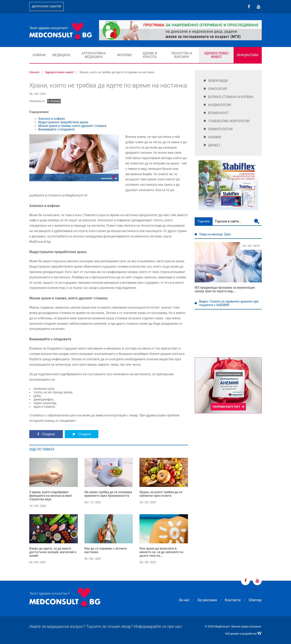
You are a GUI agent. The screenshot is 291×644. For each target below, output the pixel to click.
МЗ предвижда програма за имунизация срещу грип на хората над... (225, 289)
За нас (184, 600)
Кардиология (220, 105)
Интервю (124, 55)
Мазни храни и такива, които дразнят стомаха (72, 126)
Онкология (217, 89)
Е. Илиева (54, 101)
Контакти (233, 600)
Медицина (61, 55)
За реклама (207, 600)
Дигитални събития (46, 6)
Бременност (218, 113)
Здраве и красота (150, 55)
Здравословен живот (216, 55)
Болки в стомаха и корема (231, 97)
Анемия (215, 137)
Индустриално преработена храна (63, 122)
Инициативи (248, 55)
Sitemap (255, 600)
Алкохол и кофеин (52, 119)
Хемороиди (218, 81)
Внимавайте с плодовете (57, 129)
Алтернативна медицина (94, 55)
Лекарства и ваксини (182, 55)
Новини (39, 55)
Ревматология (220, 129)
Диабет (214, 145)
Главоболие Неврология (229, 121)
